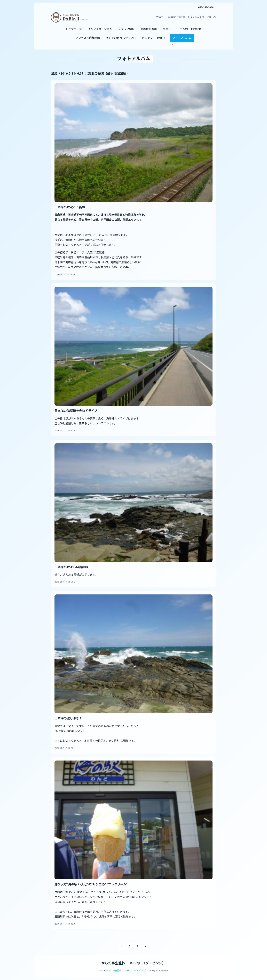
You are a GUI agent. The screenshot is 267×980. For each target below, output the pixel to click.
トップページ (74, 29)
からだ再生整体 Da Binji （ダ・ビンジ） (133, 963)
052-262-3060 (206, 8)
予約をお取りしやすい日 (121, 38)
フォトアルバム (182, 38)
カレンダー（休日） (154, 38)
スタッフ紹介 (126, 29)
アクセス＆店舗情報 (88, 38)
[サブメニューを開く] (173, 45)
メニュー (168, 29)
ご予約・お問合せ (191, 29)
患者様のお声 (149, 29)
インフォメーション (100, 29)
